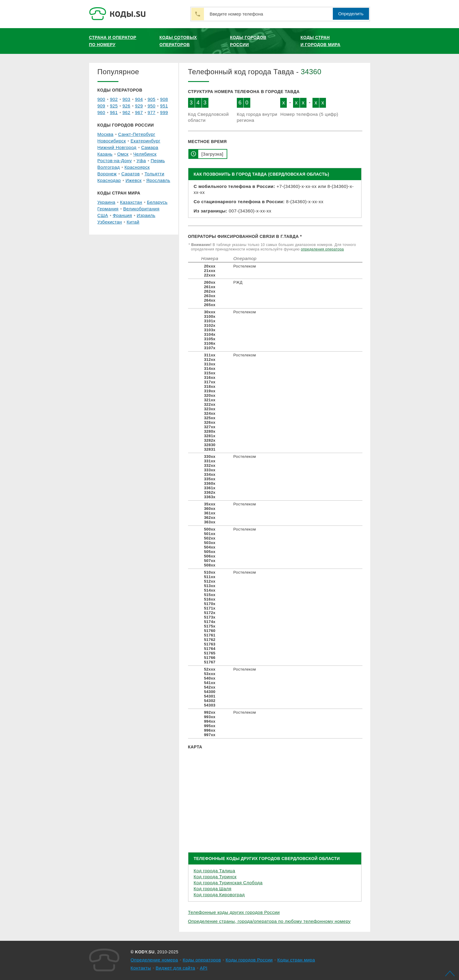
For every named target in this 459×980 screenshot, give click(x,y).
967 (139, 112)
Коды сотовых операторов (178, 41)
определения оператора (322, 249)
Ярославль (158, 180)
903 (126, 99)
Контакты (141, 968)
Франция (122, 215)
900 (101, 99)
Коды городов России (248, 41)
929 (139, 106)
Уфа (141, 161)
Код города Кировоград (219, 895)
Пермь (158, 161)
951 (164, 106)
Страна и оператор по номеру (113, 41)
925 (114, 106)
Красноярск (137, 167)
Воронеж (107, 174)
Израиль (146, 215)
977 (151, 112)
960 (101, 112)
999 (164, 112)
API (204, 968)
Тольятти (154, 174)
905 (151, 99)
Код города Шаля (213, 889)
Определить (351, 14)
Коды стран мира (296, 960)
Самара (150, 147)
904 (139, 99)
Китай (133, 222)
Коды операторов (202, 960)
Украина (106, 202)
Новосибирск (112, 141)
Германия (108, 209)
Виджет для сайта (175, 968)
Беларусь (157, 202)
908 (164, 99)
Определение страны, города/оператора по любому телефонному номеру (269, 921)
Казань (105, 154)
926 (126, 106)
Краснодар (109, 180)
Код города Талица (215, 871)
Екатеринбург (146, 141)
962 (126, 112)
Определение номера (154, 960)
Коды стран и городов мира (320, 41)
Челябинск (145, 154)
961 (114, 112)
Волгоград (109, 167)
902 (114, 99)
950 (151, 106)
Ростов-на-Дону (115, 161)
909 (101, 106)
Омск (123, 154)
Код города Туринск (215, 877)
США (103, 215)
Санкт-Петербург (137, 134)
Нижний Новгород (117, 147)
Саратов (131, 174)
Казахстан (131, 202)
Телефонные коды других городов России (234, 912)
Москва (106, 134)
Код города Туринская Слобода (228, 883)
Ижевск (134, 180)
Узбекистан (110, 222)
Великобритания (141, 209)
